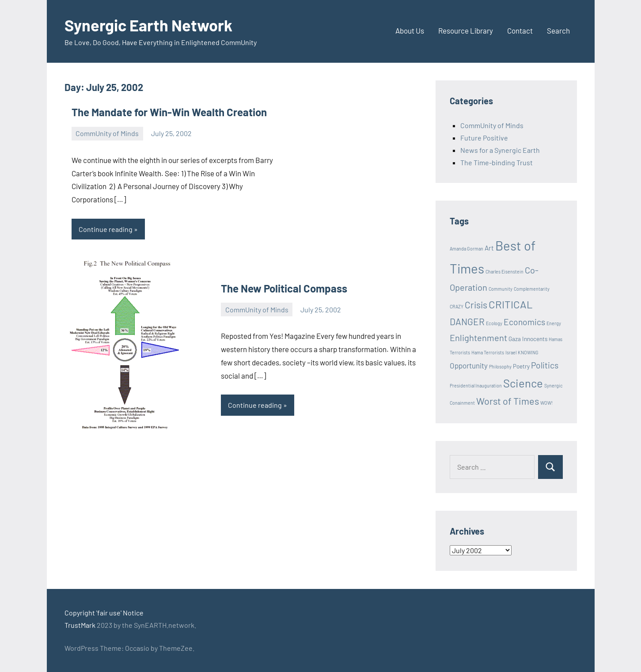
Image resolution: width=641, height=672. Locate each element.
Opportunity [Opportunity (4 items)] (469, 365)
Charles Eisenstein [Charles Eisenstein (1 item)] (504, 271)
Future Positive (484, 138)
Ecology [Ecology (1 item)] (494, 323)
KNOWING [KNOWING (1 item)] (528, 352)
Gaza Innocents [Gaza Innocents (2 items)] (528, 339)
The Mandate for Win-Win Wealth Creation (169, 112)
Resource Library (466, 30)
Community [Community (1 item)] (501, 289)
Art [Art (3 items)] (489, 248)
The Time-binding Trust (497, 162)
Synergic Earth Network (148, 25)
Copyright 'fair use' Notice (104, 613)
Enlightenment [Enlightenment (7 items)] (478, 338)
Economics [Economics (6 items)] (524, 322)
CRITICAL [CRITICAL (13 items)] (511, 304)
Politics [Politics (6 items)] (545, 365)
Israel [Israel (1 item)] (511, 352)
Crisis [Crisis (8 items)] (476, 305)
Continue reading (106, 229)
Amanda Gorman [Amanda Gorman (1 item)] (467, 249)
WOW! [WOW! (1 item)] (546, 403)
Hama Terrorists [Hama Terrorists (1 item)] (488, 352)
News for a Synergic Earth (500, 150)
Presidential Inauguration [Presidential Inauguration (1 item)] (476, 385)
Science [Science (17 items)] (523, 383)
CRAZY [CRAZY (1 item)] (457, 306)
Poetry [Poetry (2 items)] (521, 366)
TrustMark (80, 625)
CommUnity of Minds (107, 133)
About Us (410, 30)
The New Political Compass (284, 288)
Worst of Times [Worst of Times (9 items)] (508, 401)
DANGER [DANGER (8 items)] (467, 321)
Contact (520, 30)
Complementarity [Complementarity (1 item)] (532, 289)
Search (558, 30)
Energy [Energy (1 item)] (554, 323)
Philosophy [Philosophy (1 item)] (500, 366)
